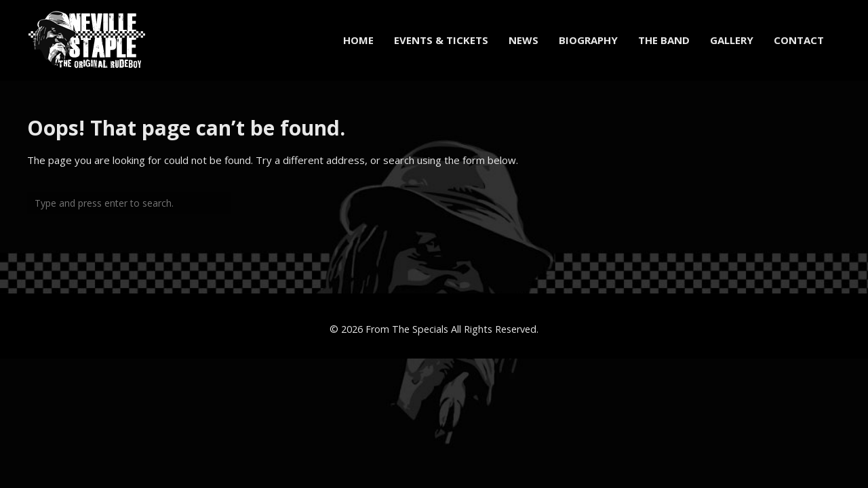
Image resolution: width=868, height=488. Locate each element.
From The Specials (407, 329)
